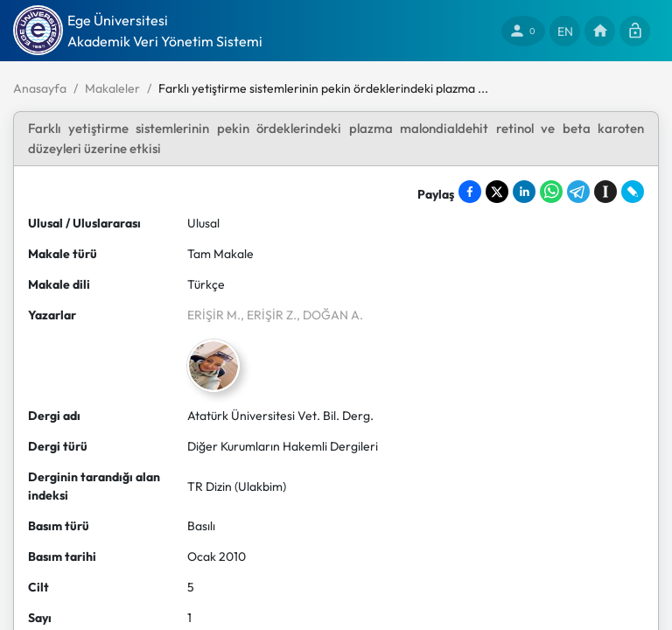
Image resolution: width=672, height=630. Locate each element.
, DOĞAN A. (330, 315)
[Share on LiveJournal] (633, 192)
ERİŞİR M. (214, 315)
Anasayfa (40, 88)
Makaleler (112, 88)
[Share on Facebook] (470, 192)
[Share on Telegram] (578, 192)
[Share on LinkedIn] (524, 192)
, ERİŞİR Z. (269, 315)
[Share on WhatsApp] (551, 192)
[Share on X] (497, 192)
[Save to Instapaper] (605, 192)
